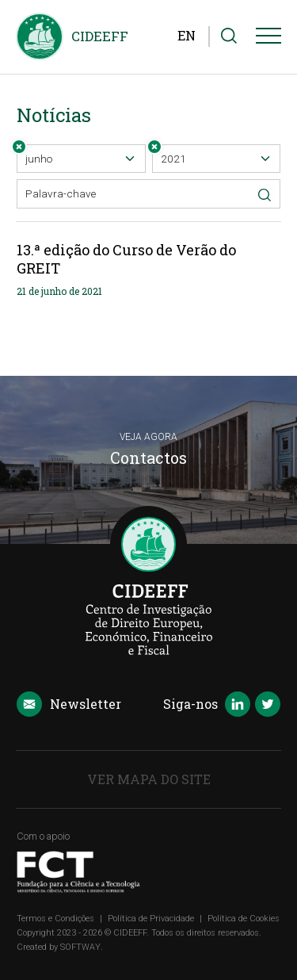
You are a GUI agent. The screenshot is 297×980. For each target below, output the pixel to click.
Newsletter (69, 705)
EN (187, 35)
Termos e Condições (55, 919)
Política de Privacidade (151, 919)
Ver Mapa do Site (149, 779)
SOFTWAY (80, 947)
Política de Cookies (244, 919)
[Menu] (268, 39)
